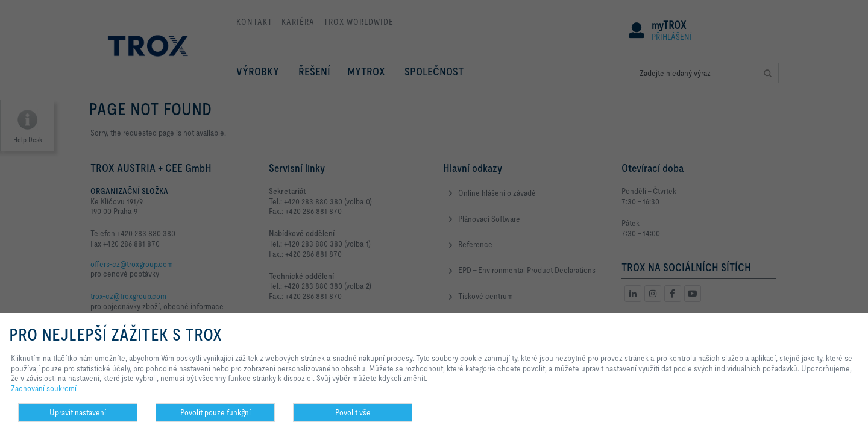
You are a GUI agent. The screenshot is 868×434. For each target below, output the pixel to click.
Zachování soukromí (44, 388)
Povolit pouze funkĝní (215, 412)
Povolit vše (353, 412)
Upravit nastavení (78, 412)
